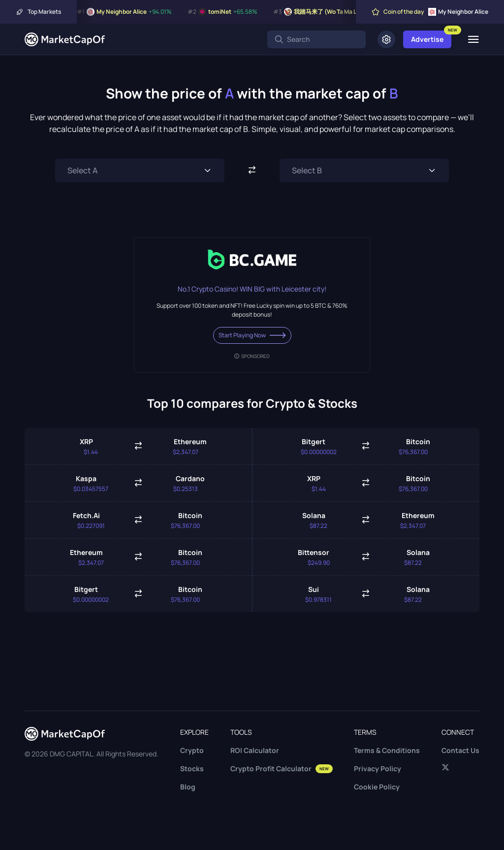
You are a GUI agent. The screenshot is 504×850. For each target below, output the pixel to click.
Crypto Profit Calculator (282, 768)
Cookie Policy (377, 787)
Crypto (192, 750)
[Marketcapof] (65, 39)
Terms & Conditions (387, 750)
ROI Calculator (255, 750)
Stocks (192, 768)
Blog (188, 787)
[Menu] (473, 39)
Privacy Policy (378, 768)
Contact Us (460, 750)
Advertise (427, 39)
